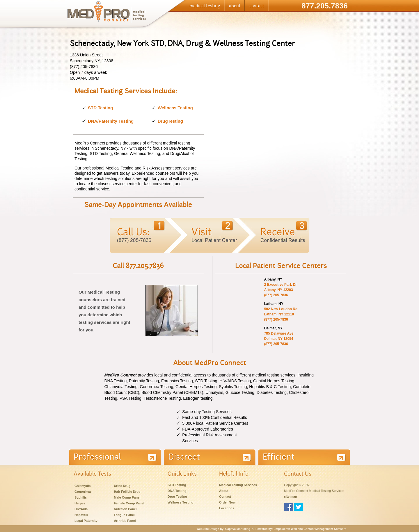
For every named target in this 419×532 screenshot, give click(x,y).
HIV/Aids (81, 509)
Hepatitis (81, 515)
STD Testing (100, 108)
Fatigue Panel (124, 515)
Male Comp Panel (127, 497)
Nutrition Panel (125, 509)
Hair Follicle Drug (127, 492)
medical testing (205, 6)
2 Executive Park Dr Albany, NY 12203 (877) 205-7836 (280, 290)
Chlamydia (83, 486)
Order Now (227, 502)
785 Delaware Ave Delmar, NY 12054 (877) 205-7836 (279, 339)
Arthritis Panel (125, 521)
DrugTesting (170, 121)
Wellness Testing (175, 108)
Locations (227, 508)
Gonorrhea (83, 492)
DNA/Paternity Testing (111, 121)
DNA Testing (177, 491)
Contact (225, 497)
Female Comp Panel (129, 503)
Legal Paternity (86, 521)
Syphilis (81, 497)
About (224, 491)
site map (291, 497)
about (235, 6)
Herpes (80, 503)
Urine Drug (122, 486)
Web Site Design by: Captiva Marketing (223, 529)
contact (257, 6)
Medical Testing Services (238, 485)
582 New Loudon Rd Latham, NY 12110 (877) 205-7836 (281, 314)
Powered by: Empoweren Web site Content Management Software (301, 529)
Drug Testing (177, 497)
